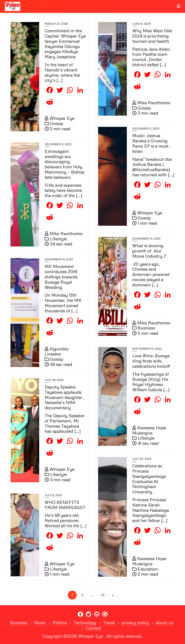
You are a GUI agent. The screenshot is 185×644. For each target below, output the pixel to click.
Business (144, 328)
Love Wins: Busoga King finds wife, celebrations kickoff (151, 361)
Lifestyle (56, 239)
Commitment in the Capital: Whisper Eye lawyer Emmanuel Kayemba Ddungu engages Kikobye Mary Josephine (65, 44)
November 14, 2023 (59, 259)
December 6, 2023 (58, 144)
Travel (109, 623)
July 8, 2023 (53, 495)
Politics (60, 623)
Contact (94, 628)
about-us (164, 623)
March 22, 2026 (56, 24)
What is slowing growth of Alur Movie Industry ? (149, 251)
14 (103, 595)
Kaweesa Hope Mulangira (149, 430)
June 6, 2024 (141, 24)
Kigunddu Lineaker (57, 351)
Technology (85, 623)
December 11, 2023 (146, 128)
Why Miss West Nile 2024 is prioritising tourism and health (152, 36)
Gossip (54, 123)
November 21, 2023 (146, 239)
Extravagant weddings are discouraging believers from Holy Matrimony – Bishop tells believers (65, 164)
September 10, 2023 (147, 349)
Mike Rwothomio (151, 103)
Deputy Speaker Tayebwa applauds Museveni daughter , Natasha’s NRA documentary (65, 397)
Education (145, 569)
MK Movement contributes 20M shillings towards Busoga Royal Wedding (61, 277)
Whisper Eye (60, 118)
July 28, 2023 (54, 380)
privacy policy (135, 623)
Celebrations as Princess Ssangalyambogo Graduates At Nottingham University (149, 479)
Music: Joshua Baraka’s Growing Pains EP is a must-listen (151, 143)
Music (40, 623)
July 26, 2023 (142, 459)
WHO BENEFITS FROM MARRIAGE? (65, 505)
